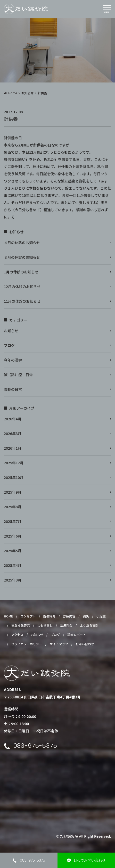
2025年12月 (14, 463)
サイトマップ (59, 644)
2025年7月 (13, 521)
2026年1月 (13, 448)
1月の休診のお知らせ (21, 272)
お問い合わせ (85, 644)
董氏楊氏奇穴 (21, 625)
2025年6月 (13, 536)
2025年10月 (14, 477)
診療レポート (77, 635)
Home (13, 93)
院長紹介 (50, 616)
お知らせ (27, 93)
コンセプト (28, 616)
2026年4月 (13, 419)
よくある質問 (89, 625)
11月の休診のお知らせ (22, 301)
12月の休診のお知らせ (22, 287)
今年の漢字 (13, 360)
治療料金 (66, 625)
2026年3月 (13, 433)
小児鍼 (101, 616)
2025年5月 (13, 551)
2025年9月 (13, 492)
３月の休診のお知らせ (22, 257)
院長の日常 (13, 389)
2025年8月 (13, 507)
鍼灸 (86, 616)
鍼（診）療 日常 (18, 375)
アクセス (17, 635)
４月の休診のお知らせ (22, 243)
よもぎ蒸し (45, 625)
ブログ (9, 345)
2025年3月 (13, 580)
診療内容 (69, 616)
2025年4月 (13, 565)
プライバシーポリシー (27, 644)
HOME (8, 616)
